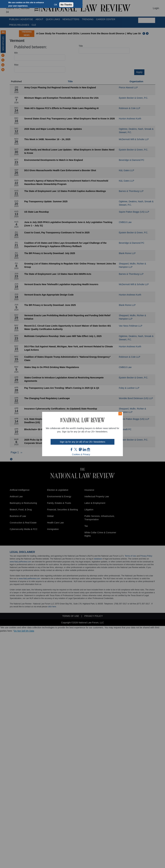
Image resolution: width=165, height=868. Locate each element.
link (84, 449)
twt (76, 449)
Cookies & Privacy (81, 454)
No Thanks (66, 5)
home (89, 449)
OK (56, 5)
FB (72, 449)
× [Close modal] (120, 414)
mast (80, 449)
